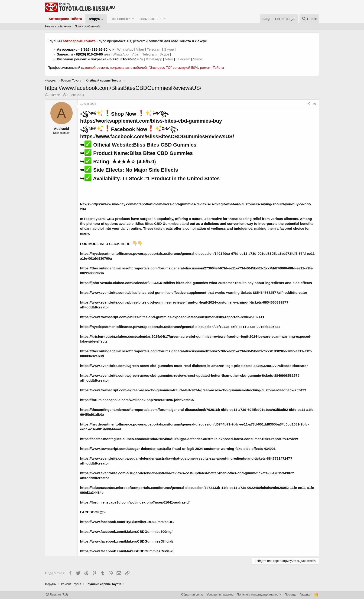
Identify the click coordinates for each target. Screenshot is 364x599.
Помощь (290, 594)
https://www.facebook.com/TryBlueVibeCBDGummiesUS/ (127, 522)
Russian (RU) (57, 594)
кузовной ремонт (95, 67)
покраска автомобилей (128, 67)
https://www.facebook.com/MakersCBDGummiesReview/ (127, 551)
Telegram (155, 49)
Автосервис (67, 49)
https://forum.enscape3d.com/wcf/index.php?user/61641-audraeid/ (135, 502)
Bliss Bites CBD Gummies (165, 145)
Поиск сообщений (87, 26)
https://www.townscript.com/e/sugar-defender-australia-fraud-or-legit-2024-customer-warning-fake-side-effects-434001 (178, 449)
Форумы (96, 19)
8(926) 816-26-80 (94, 49)
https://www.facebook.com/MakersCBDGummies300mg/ (126, 532)
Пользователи (150, 19)
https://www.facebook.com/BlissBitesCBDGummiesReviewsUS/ (157, 136)
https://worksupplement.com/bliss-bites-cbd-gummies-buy (151, 121)
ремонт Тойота (212, 67)
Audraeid (55, 95)
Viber (140, 49)
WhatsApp (126, 49)
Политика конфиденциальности (259, 594)
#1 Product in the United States (182, 178)
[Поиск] (309, 19)
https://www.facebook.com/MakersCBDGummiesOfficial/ (127, 541)
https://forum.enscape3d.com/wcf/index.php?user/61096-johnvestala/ (137, 400)
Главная (305, 594)
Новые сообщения (58, 26)
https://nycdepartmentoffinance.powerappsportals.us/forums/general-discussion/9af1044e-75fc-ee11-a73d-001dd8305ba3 (180, 327)
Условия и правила (220, 594)
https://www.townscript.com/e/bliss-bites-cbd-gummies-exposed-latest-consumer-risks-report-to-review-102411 (172, 317)
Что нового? (120, 19)
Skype (169, 49)
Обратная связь (192, 594)
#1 (315, 104)
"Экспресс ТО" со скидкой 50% (173, 67)
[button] (133, 19)
